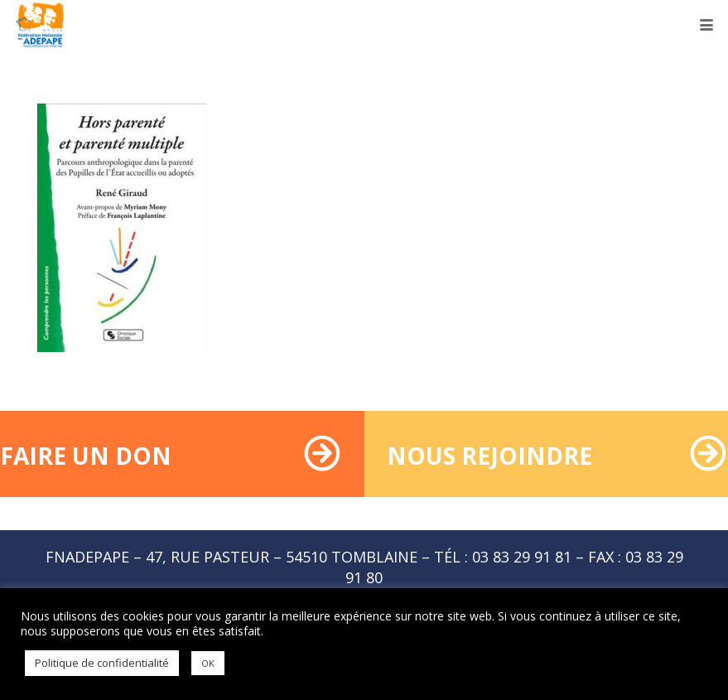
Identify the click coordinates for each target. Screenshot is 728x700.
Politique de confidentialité (102, 663)
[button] (707, 25)
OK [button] (208, 663)
